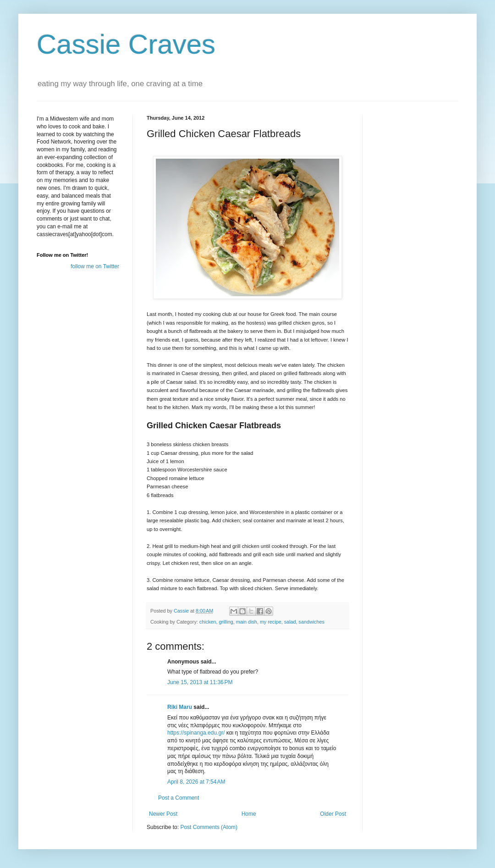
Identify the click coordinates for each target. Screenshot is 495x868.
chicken (208, 622)
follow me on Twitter (95, 266)
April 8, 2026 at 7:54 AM (196, 782)
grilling (226, 622)
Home (249, 814)
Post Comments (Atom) (209, 827)
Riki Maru (180, 707)
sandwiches (312, 622)
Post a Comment (179, 798)
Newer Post (163, 814)
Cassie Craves (126, 44)
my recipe (271, 622)
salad (290, 622)
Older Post (333, 814)
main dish (247, 622)
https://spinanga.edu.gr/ (196, 733)
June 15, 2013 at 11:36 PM (200, 682)
